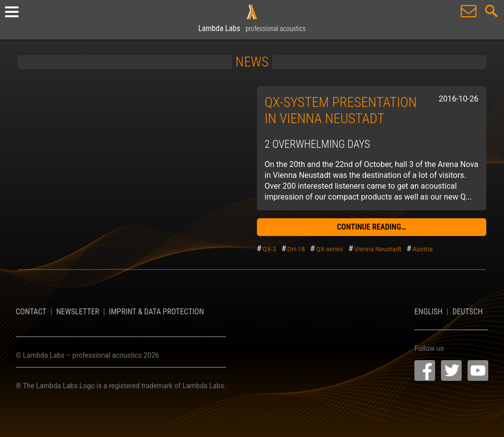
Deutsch (468, 312)
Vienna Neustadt (378, 249)
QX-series (330, 249)
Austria (423, 249)
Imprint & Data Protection (156, 312)
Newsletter (78, 312)
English (428, 312)
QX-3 (269, 249)
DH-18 (296, 249)
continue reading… (371, 227)
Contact (31, 312)
